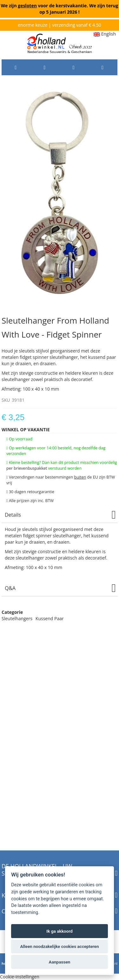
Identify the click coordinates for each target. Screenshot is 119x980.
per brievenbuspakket (27, 468)
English (105, 34)
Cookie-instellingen (20, 977)
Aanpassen (60, 962)
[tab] (60, 515)
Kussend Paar (50, 618)
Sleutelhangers (17, 618)
